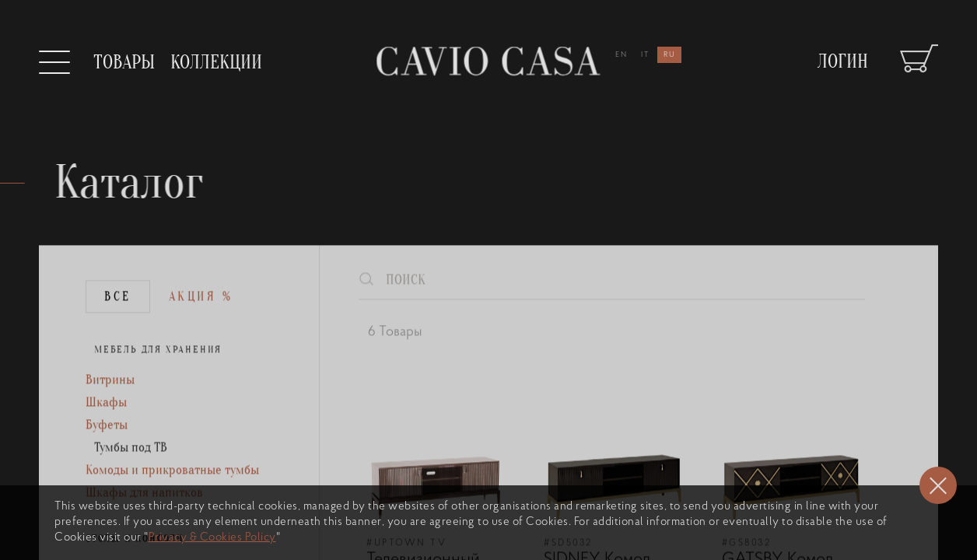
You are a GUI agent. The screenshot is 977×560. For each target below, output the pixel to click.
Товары (124, 63)
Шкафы (107, 430)
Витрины (111, 406)
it (646, 55)
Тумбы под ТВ (133, 479)
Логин (843, 53)
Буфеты (108, 455)
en (622, 55)
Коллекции (216, 63)
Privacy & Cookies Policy (212, 538)
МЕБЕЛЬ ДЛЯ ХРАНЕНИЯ (159, 375)
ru (670, 55)
